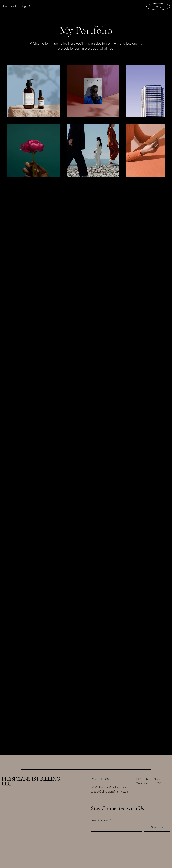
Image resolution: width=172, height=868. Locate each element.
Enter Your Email (100, 820)
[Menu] (158, 6)
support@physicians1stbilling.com (110, 791)
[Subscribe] (157, 827)
